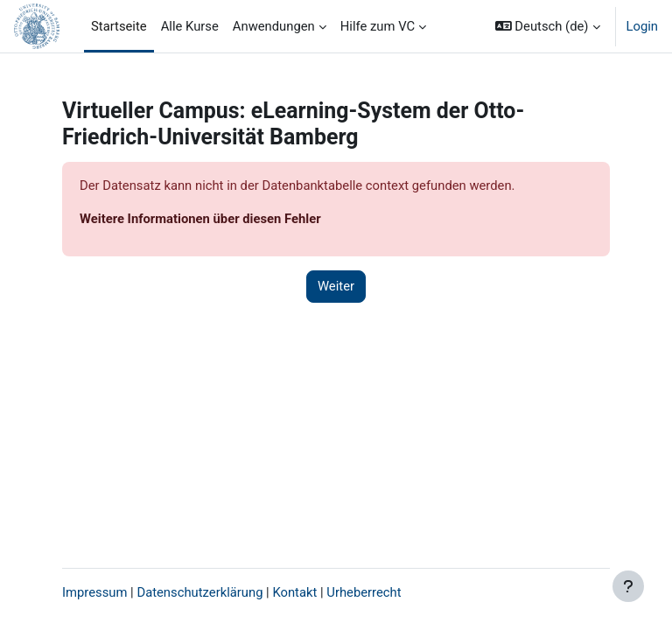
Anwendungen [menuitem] (274, 26)
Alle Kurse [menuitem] (190, 26)
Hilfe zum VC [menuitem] (378, 26)
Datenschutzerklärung (199, 592)
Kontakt (294, 592)
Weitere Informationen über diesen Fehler (200, 219)
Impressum (94, 592)
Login (643, 26)
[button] (548, 26)
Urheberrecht (364, 592)
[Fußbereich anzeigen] (628, 586)
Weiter (336, 286)
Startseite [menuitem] (119, 26)
